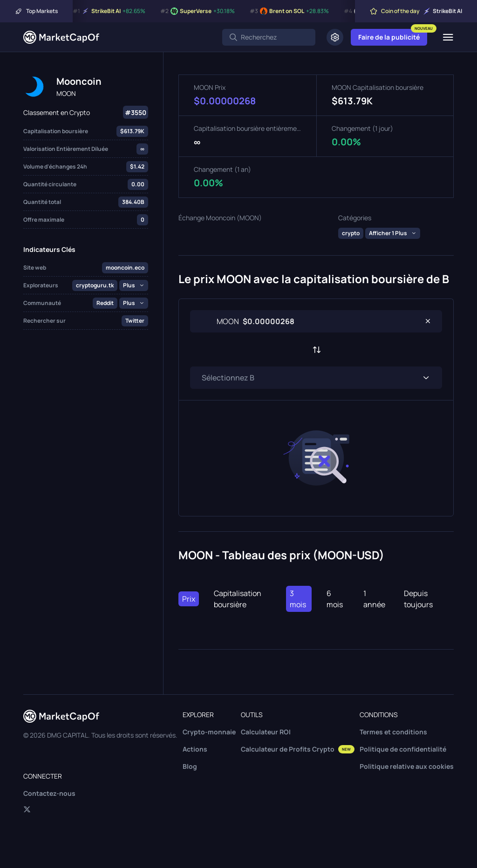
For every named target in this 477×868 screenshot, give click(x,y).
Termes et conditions (393, 732)
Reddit (105, 303)
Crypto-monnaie (209, 732)
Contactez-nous (49, 793)
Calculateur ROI (266, 732)
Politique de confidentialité (403, 749)
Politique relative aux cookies (407, 766)
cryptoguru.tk (95, 285)
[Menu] (448, 37)
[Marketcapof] (61, 37)
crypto (351, 233)
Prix (189, 599)
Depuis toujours (418, 599)
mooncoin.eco (125, 268)
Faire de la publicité (389, 37)
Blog (190, 766)
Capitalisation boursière (238, 599)
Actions (195, 749)
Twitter (135, 321)
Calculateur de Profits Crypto (298, 749)
